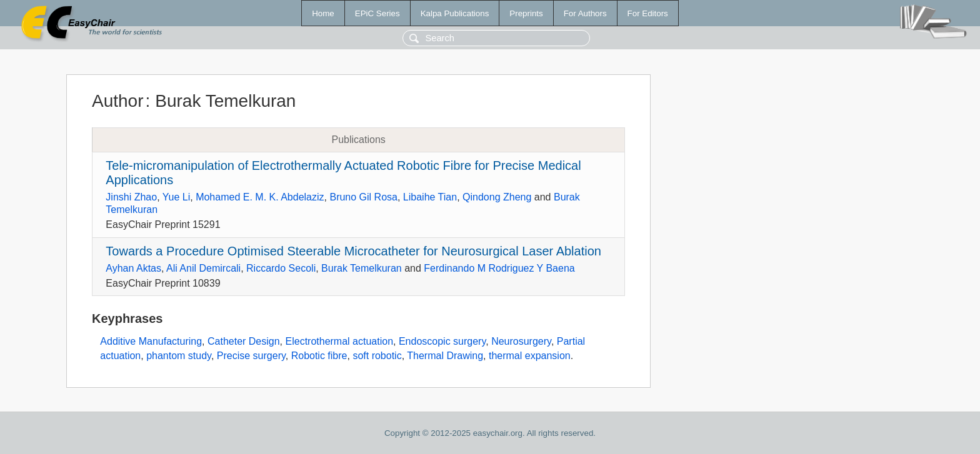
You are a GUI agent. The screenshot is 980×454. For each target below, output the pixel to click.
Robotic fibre (319, 356)
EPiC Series (377, 13)
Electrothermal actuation (340, 341)
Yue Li (176, 197)
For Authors (585, 13)
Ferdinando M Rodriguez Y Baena (499, 268)
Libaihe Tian (430, 197)
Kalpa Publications (455, 13)
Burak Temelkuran (362, 268)
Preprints (526, 13)
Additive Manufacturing (151, 341)
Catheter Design (244, 341)
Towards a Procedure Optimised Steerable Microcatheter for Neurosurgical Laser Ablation (353, 251)
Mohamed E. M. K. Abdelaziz (260, 197)
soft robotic (377, 356)
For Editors (648, 13)
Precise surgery (251, 356)
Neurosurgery (521, 341)
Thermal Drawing (445, 356)
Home (323, 13)
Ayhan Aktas (133, 268)
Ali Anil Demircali (203, 268)
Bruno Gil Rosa (363, 197)
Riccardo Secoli (281, 268)
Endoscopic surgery (442, 341)
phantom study (179, 356)
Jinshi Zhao (131, 197)
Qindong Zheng (497, 197)
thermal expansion (530, 356)
